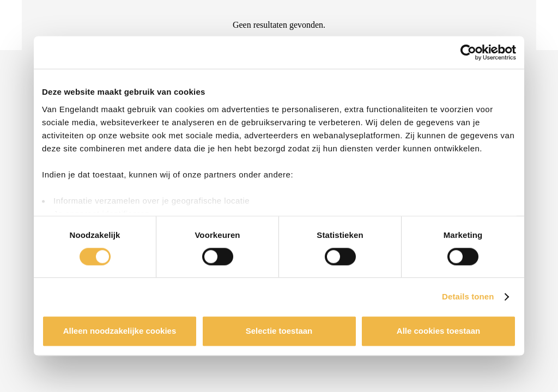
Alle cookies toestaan (438, 331)
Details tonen (468, 296)
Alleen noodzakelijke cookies (120, 331)
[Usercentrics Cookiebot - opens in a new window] (468, 52)
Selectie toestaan (279, 331)
